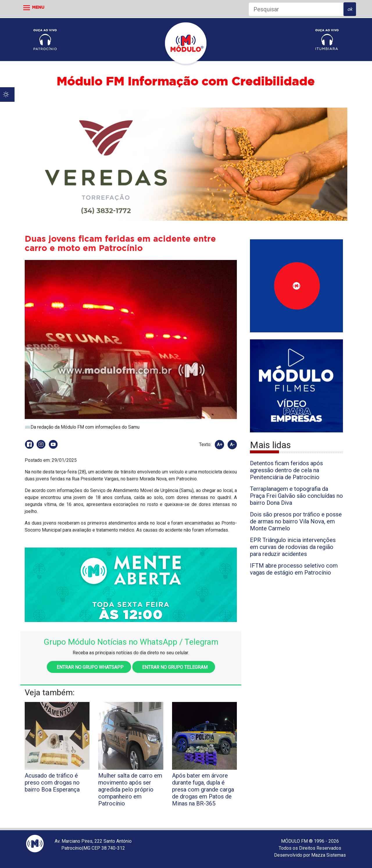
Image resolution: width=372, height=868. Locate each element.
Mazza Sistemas (329, 855)
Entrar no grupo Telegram (174, 667)
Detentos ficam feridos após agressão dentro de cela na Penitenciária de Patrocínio (286, 470)
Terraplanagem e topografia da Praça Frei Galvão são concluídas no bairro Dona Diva (296, 496)
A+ (220, 445)
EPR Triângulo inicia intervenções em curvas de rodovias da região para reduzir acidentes (293, 547)
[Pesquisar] (296, 9)
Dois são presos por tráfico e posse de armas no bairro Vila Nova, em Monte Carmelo (296, 521)
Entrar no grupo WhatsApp (89, 667)
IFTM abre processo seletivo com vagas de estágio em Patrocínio (294, 569)
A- (232, 445)
